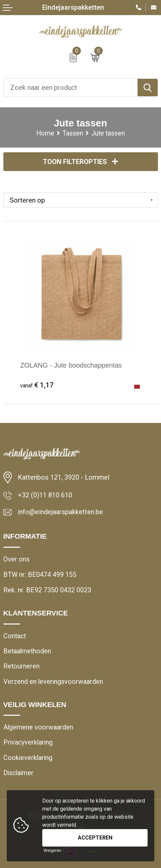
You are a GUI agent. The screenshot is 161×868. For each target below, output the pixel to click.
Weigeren (52, 851)
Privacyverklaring (28, 743)
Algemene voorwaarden (38, 727)
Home (45, 133)
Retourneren (21, 666)
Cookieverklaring (28, 758)
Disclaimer (18, 773)
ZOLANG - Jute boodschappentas (71, 365)
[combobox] (71, 88)
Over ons (16, 559)
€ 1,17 (37, 385)
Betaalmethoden (27, 651)
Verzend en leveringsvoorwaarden (53, 682)
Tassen (73, 133)
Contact (15, 636)
